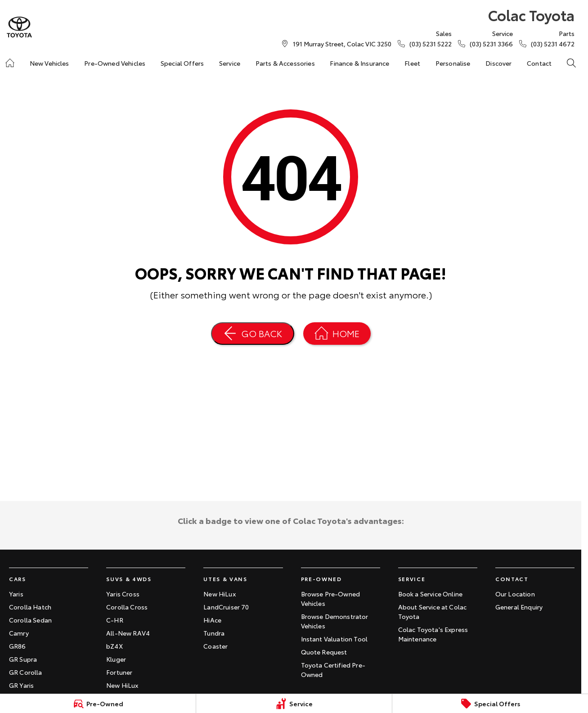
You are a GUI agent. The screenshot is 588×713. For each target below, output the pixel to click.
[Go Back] (253, 334)
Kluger (116, 659)
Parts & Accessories (285, 63)
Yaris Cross (123, 594)
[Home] (10, 63)
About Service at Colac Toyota (433, 611)
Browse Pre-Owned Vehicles (331, 598)
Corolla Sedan (30, 620)
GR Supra (23, 659)
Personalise (453, 63)
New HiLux (122, 685)
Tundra (214, 633)
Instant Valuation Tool (334, 639)
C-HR (115, 620)
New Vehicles (49, 63)
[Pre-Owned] (98, 704)
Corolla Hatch (30, 607)
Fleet (412, 63)
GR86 (18, 646)
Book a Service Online (430, 594)
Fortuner (119, 672)
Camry (19, 633)
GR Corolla (26, 672)
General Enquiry (519, 607)
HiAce (212, 620)
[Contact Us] (342, 44)
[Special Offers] (490, 704)
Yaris (16, 594)
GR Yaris (21, 685)
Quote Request (324, 652)
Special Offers (182, 63)
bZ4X (114, 646)
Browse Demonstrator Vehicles (335, 621)
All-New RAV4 (128, 633)
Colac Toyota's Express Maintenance (433, 634)
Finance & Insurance (359, 63)
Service (230, 63)
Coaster (215, 646)
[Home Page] (337, 334)
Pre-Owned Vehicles (115, 63)
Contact (539, 63)
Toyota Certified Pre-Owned (333, 670)
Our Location (515, 594)
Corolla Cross (127, 607)
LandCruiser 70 (226, 607)
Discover (498, 63)
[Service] (294, 704)
